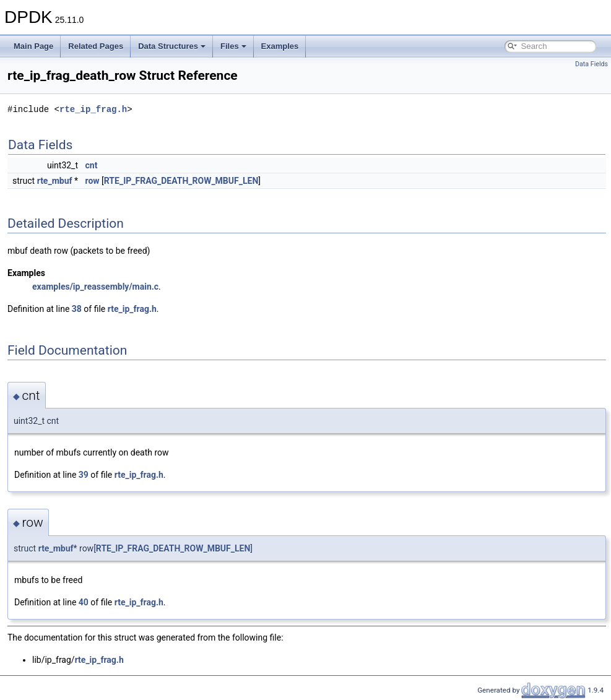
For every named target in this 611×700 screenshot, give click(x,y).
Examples (280, 46)
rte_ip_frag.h (93, 109)
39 (84, 475)
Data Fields (591, 64)
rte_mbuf (55, 181)
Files (233, 46)
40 (84, 602)
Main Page (33, 46)
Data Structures (172, 46)
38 (77, 309)
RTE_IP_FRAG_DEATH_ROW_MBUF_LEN (181, 181)
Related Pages (96, 46)
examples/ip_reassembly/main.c (95, 287)
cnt (92, 165)
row (93, 181)
